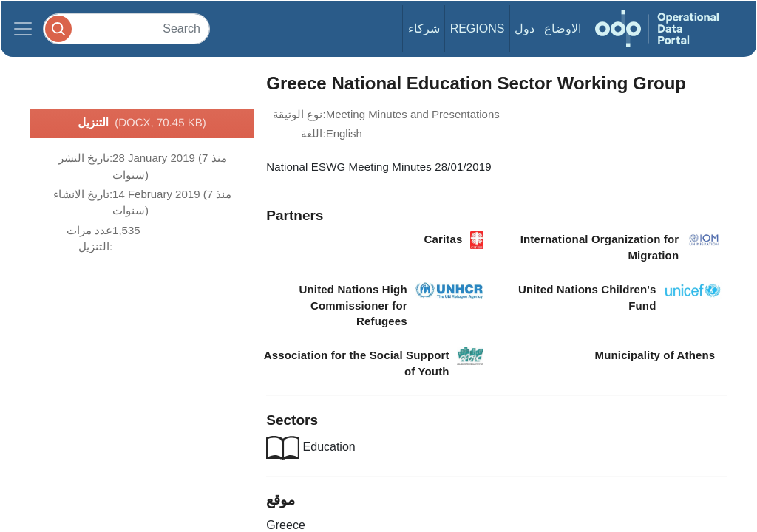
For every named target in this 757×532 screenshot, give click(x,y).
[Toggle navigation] (23, 29)
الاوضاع (563, 28)
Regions (478, 28)
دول (525, 28)
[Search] (126, 28)
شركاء (424, 28)
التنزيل (142, 123)
